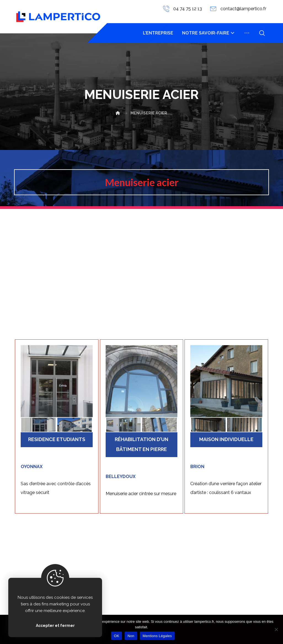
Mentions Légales (157, 636)
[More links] (247, 33)
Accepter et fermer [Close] (55, 626)
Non (131, 636)
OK (117, 636)
